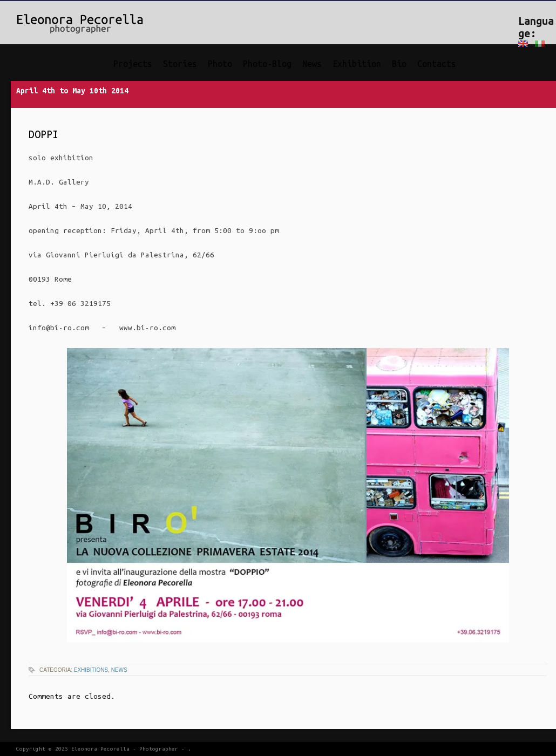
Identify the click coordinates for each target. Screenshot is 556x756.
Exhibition (357, 64)
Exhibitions (91, 670)
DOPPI (43, 134)
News (312, 64)
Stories (180, 64)
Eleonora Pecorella (100, 749)
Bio (399, 64)
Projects (133, 64)
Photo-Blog (267, 64)
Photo (220, 64)
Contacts (437, 64)
